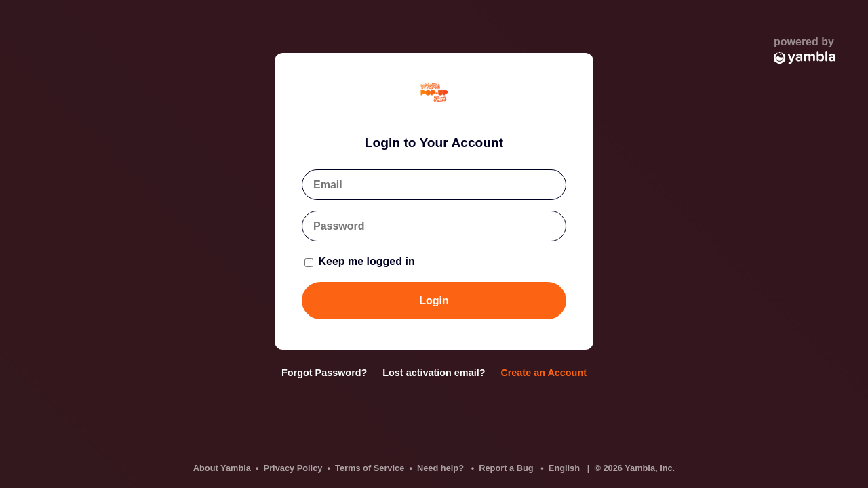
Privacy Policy (293, 468)
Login (434, 301)
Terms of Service (370, 468)
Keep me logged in (360, 261)
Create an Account (544, 373)
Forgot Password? (324, 373)
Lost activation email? (434, 373)
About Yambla (222, 468)
